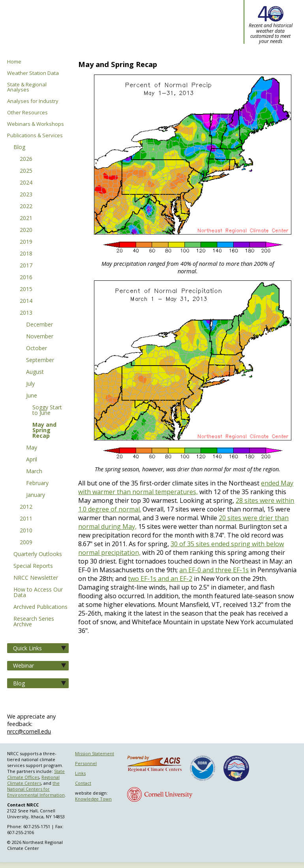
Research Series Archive (34, 622)
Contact (83, 783)
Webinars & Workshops (36, 124)
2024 (26, 183)
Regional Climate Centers (33, 780)
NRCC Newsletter (36, 578)
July (30, 384)
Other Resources (27, 113)
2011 (26, 519)
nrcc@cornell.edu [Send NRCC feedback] (29, 731)
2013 (26, 313)
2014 (26, 301)
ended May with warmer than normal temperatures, (186, 487)
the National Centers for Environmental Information (36, 789)
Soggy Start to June (47, 411)
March (34, 472)
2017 (26, 266)
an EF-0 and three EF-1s (214, 570)
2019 (26, 242)
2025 (26, 171)
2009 (26, 543)
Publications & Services (35, 135)
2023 (26, 195)
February (37, 483)
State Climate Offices (36, 774)
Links (80, 773)
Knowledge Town (93, 799)
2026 (26, 159)
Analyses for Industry (33, 101)
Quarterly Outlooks (38, 554)
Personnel (86, 763)
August (35, 372)
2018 (26, 254)
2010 (26, 531)
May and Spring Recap (44, 431)
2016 (26, 278)
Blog (19, 147)
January (36, 495)
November (40, 337)
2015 (26, 289)
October (37, 349)
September (40, 360)
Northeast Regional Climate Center (96, 30)
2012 (26, 507)
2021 (26, 218)
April (32, 460)
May (32, 448)
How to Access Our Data (38, 593)
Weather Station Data (33, 73)
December (39, 325)
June (32, 396)
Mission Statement (95, 753)
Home (14, 62)
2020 (26, 230)
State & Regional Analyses (27, 87)
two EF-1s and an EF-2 (160, 579)
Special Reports (33, 566)
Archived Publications (40, 607)
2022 (26, 207)
